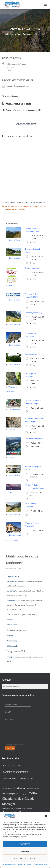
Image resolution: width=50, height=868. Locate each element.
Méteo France (12, 625)
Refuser (25, 851)
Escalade (12, 430)
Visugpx (10, 657)
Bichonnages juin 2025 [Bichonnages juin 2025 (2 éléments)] (11, 794)
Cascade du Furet (12, 766)
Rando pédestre (14, 240)
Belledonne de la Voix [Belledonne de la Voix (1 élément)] (33, 789)
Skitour (10, 636)
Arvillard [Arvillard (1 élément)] (10, 789)
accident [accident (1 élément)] (4, 789)
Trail (10, 492)
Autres (11, 285)
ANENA (11, 591)
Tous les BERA (13, 576)
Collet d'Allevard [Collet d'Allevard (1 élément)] (27, 808)
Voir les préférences (25, 859)
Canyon (11, 458)
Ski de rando (13, 541)
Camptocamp (12, 641)
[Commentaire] (18, 719)
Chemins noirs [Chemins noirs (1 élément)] (6, 808)
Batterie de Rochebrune (16, 772)
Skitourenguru (13, 601)
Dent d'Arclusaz (31, 354)
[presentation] (16, 734)
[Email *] (18, 712)
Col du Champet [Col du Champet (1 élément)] (16, 808)
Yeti (9, 615)
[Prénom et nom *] (18, 704)
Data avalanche (13, 581)
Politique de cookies (10, 864)
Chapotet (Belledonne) (33, 313)
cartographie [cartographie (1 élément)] (24, 794)
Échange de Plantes (32, 268)
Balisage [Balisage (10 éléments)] (20, 788)
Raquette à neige (15, 535)
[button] (46, 816)
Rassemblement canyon (34, 439)
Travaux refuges (15, 410)
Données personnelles (24, 864)
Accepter (25, 844)
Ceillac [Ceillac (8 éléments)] (33, 793)
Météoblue (11, 620)
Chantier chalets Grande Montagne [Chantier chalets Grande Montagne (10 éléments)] (18, 801)
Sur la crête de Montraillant (19, 779)
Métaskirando (12, 646)
